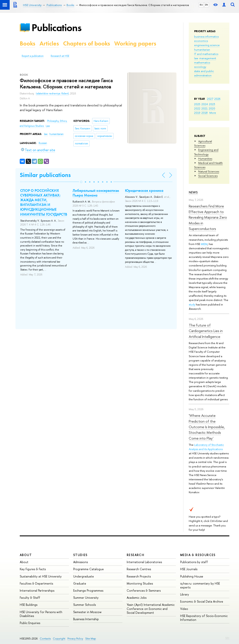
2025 (197, 104)
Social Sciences (208, 176)
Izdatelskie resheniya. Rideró (52, 94)
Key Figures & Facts (33, 569)
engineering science (207, 45)
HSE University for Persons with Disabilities (41, 614)
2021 (205, 108)
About (26, 555)
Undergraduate (84, 576)
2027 (210, 99)
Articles (49, 43)
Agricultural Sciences (203, 143)
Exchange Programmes (88, 590)
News (193, 192)
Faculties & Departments (36, 583)
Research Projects (139, 576)
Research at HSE (60, 56)
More (213, 113)
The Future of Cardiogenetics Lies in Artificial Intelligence (206, 331)
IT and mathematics (206, 54)
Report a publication (33, 56)
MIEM (204, 244)
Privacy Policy (75, 639)
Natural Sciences (209, 171)
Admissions (81, 562)
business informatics (206, 36)
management (208, 58)
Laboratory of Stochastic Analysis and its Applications (206, 447)
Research (135, 555)
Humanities (205, 159)
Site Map (91, 639)
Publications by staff (194, 562)
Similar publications (45, 175)
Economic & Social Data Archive (202, 601)
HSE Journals (189, 569)
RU (201, 5)
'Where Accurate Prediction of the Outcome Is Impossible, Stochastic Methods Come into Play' (207, 427)
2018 (205, 113)
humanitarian (202, 50)
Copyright (59, 639)
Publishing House (192, 576)
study (192, 304)
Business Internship (86, 619)
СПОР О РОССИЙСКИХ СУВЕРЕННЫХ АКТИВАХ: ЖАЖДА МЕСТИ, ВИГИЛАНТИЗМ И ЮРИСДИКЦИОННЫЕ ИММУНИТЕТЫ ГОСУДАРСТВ (44, 202)
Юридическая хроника (144, 190)
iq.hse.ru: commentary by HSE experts (200, 585)
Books (27, 43)
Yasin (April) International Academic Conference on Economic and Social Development (151, 608)
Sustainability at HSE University (41, 576)
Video (184, 609)
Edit (227, 638)
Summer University (86, 598)
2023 (212, 104)
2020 (212, 108)
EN (206, 5)
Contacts (45, 639)
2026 (217, 99)
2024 (205, 104)
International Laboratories (144, 562)
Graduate (80, 583)
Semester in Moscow (87, 612)
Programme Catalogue (88, 569)
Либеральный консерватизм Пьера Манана (96, 193)
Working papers (135, 43)
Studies (80, 555)
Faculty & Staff (30, 598)
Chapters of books (87, 43)
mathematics (202, 62)
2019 (197, 113)
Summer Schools (84, 605)
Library (185, 594)
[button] (81, 182)
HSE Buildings (29, 605)
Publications (56, 28)
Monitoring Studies (140, 583)
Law (48, 126)
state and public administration (204, 73)
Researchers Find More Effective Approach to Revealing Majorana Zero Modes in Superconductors (208, 217)
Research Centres (139, 569)
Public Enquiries (30, 623)
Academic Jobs (137, 598)
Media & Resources (198, 555)
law (196, 58)
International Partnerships (37, 590)
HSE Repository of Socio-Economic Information (204, 618)
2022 (197, 108)
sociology (200, 67)
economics (201, 41)
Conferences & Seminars (144, 590)
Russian (43, 143)
